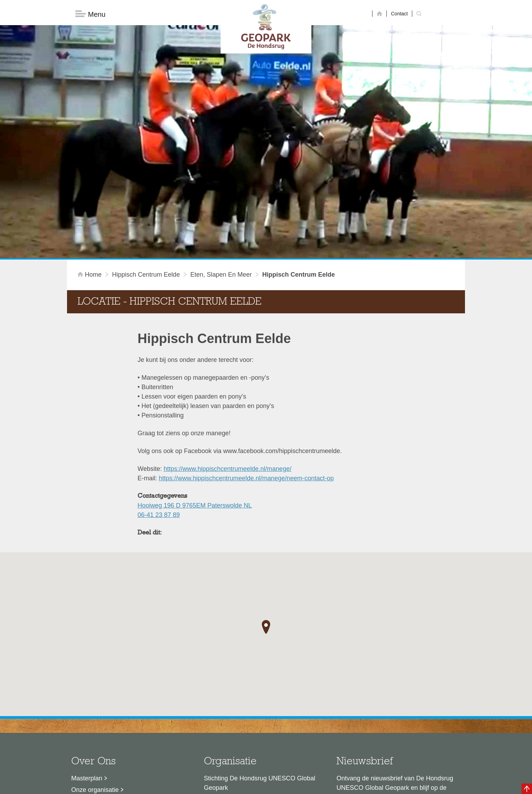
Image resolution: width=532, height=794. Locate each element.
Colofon (226, 785)
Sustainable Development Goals (116, 690)
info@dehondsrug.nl (232, 729)
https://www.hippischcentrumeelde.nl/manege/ (228, 357)
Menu (90, 14)
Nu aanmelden (368, 708)
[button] (266, 516)
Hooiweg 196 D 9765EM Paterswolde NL (195, 394)
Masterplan (87, 666)
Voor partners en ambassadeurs (116, 701)
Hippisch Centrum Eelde (146, 163)
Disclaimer (200, 785)
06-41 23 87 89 (159, 403)
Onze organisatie (95, 678)
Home (90, 163)
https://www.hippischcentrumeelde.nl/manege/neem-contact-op (246, 366)
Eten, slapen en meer (221, 163)
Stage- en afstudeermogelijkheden (119, 713)
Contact (399, 14)
